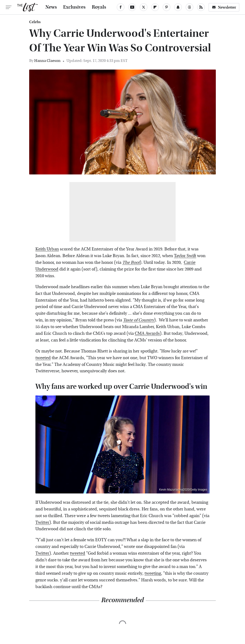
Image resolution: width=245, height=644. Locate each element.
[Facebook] (121, 7)
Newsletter (224, 7)
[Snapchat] (178, 7)
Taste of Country (139, 320)
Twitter (42, 522)
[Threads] (189, 7)
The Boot (131, 262)
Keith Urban (47, 249)
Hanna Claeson (47, 61)
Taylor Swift (185, 256)
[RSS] (201, 7)
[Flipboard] (155, 7)
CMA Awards (147, 333)
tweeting (153, 573)
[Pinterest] (167, 7)
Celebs (35, 22)
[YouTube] (132, 7)
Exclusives (74, 7)
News (51, 7)
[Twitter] (144, 7)
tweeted (43, 358)
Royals (99, 7)
